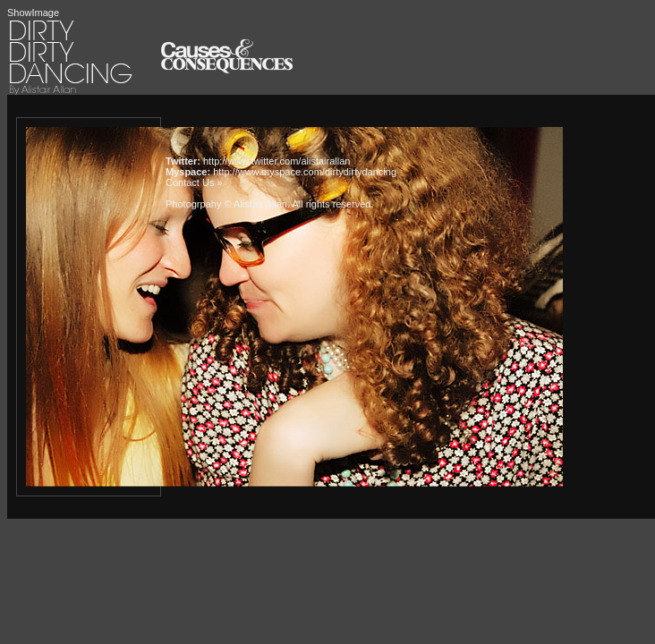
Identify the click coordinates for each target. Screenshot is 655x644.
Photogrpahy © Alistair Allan (226, 204)
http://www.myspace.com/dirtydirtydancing (305, 172)
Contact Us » (194, 182)
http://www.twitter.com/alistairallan (276, 161)
